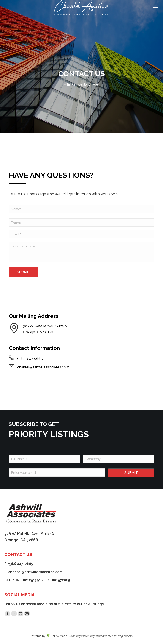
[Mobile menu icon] (156, 8)
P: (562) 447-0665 (19, 564)
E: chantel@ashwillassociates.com (33, 572)
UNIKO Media (57, 636)
